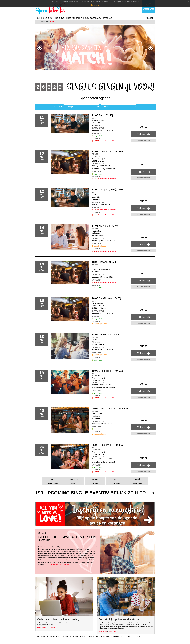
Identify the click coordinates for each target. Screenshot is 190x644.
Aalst (53, 479)
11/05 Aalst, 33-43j (102, 115)
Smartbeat (141, 637)
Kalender (47, 18)
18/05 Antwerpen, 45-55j (106, 335)
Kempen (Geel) (53, 483)
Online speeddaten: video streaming (58, 619)
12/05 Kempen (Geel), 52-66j (108, 189)
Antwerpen (74, 479)
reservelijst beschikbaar (108, 141)
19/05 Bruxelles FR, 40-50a (107, 371)
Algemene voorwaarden (74, 637)
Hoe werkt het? (75, 18)
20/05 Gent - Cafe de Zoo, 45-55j (110, 409)
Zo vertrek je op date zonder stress (119, 619)
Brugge (95, 479)
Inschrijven (60, 18)
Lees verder (41, 628)
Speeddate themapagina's (48, 637)
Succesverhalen (93, 18)
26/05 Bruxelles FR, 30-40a (107, 445)
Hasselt (137, 479)
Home (38, 18)
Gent (116, 479)
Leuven (95, 483)
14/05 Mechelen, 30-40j (105, 226)
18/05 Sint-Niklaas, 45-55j (106, 298)
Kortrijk (74, 483)
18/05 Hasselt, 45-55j (104, 262)
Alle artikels (51, 628)
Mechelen (116, 483)
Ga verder (95, 5)
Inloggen (150, 18)
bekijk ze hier (91, 493)
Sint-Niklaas (137, 483)
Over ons (108, 18)
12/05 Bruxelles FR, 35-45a (107, 152)
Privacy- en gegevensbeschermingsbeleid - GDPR (110, 637)
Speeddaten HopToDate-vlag (60, 564)
